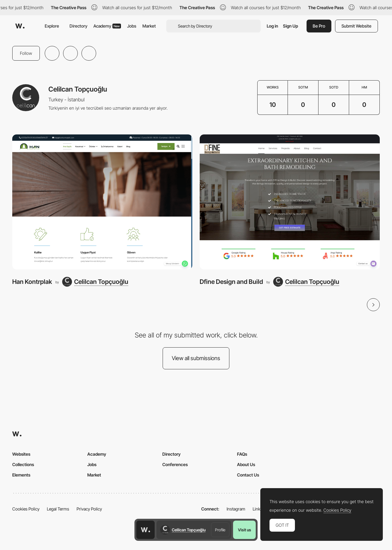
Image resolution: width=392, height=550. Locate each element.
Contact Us (248, 475)
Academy (107, 26)
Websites (21, 454)
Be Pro (319, 26)
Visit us (245, 530)
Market (149, 26)
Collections (23, 464)
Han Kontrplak (32, 282)
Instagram (236, 509)
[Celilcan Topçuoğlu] (95, 282)
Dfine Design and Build (231, 282)
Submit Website (356, 26)
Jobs (132, 26)
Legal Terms (58, 509)
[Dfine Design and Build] (290, 202)
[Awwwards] (20, 26)
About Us (246, 464)
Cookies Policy (26, 509)
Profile (220, 530)
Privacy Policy (89, 509)
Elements (21, 475)
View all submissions (196, 358)
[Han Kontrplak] (102, 202)
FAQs (242, 454)
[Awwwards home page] (145, 530)
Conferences (175, 464)
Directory (78, 26)
